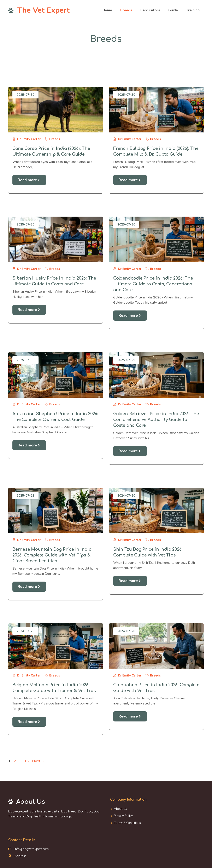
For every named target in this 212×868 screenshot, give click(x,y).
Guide (173, 10)
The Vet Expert (43, 10)
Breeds (126, 10)
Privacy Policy (123, 816)
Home (107, 10)
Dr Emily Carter (29, 139)
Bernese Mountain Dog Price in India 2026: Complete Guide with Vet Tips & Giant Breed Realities (52, 555)
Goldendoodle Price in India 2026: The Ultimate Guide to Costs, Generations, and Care (153, 284)
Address (20, 856)
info (17, 849)
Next (39, 761)
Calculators (150, 10)
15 (27, 761)
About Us (120, 809)
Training (193, 10)
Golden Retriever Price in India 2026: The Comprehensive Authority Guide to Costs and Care (156, 420)
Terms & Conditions (127, 823)
